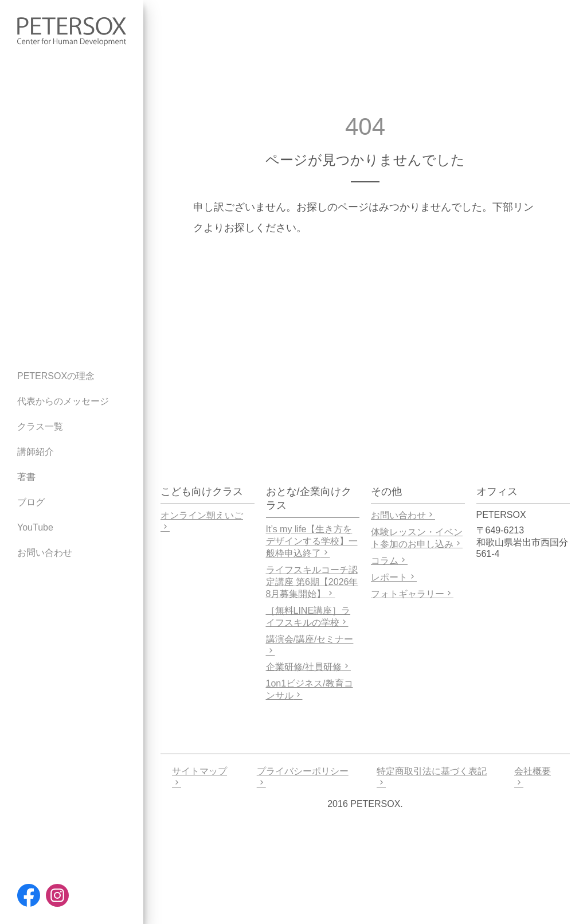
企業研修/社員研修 (308, 667)
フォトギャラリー (412, 594)
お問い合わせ (403, 515)
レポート (394, 577)
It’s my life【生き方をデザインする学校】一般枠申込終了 (312, 541)
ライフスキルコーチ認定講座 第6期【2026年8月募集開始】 (312, 582)
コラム (389, 561)
